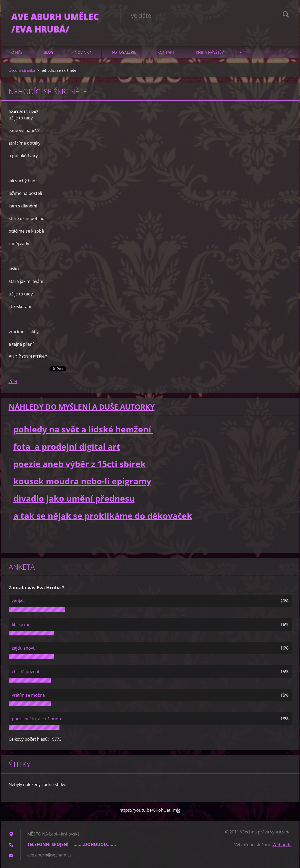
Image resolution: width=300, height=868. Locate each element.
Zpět (13, 382)
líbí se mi (20, 624)
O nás (17, 52)
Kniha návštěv (210, 52)
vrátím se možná (28, 695)
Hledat (286, 15)
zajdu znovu (24, 648)
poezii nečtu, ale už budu (36, 719)
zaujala (19, 601)
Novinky (83, 52)
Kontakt (166, 52)
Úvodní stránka (22, 70)
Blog (49, 52)
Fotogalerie (124, 52)
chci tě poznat (26, 672)
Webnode (282, 845)
